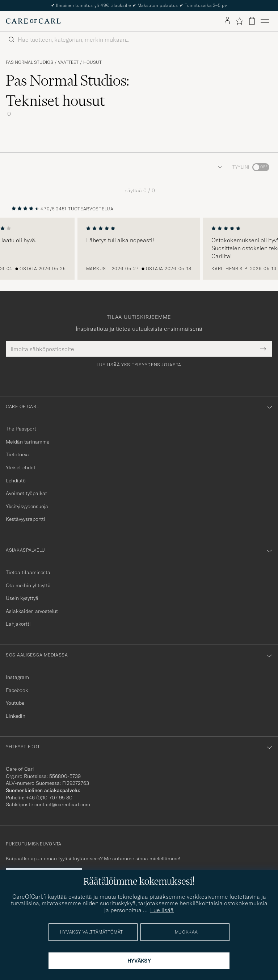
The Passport (21, 429)
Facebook (17, 690)
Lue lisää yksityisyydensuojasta (139, 365)
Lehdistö (16, 481)
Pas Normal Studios (30, 62)
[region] (139, 249)
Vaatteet (68, 62)
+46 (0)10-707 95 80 (49, 798)
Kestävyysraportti (26, 519)
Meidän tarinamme (28, 442)
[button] (219, 167)
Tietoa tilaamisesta (28, 572)
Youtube (15, 703)
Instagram (17, 677)
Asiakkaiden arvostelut (32, 611)
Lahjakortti (18, 624)
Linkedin (16, 716)
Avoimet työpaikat (26, 493)
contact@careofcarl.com (62, 804)
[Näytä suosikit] (239, 21)
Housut (92, 62)
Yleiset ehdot (21, 468)
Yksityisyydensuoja (27, 506)
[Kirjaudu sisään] (227, 21)
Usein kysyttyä (22, 598)
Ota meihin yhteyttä (28, 585)
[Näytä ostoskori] (252, 21)
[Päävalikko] (265, 21)
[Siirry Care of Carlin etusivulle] (33, 21)
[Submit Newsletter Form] (263, 349)
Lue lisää (162, 910)
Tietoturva (17, 454)
